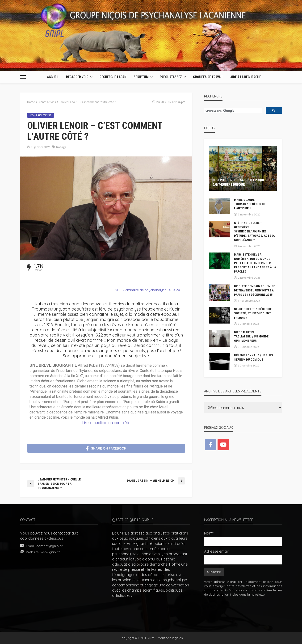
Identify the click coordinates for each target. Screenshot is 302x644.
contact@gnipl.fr (49, 546)
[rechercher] (233, 111)
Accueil (53, 77)
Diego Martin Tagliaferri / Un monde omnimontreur (251, 336)
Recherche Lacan (113, 77)
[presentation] (243, 611)
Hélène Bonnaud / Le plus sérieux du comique (254, 357)
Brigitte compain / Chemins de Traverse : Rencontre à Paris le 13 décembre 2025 (255, 290)
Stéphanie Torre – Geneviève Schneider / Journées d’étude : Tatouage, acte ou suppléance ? (255, 232)
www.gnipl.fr (50, 552)
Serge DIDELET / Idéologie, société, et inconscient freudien (253, 313)
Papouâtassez (171, 77)
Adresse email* (217, 551)
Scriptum (141, 77)
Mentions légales (170, 638)
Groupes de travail (208, 77)
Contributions (41, 115)
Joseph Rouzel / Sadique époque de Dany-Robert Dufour (241, 182)
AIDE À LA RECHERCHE (246, 77)
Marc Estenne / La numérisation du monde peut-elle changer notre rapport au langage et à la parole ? (255, 263)
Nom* (209, 533)
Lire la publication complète (106, 423)
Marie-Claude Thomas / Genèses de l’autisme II (250, 204)
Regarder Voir (77, 77)
